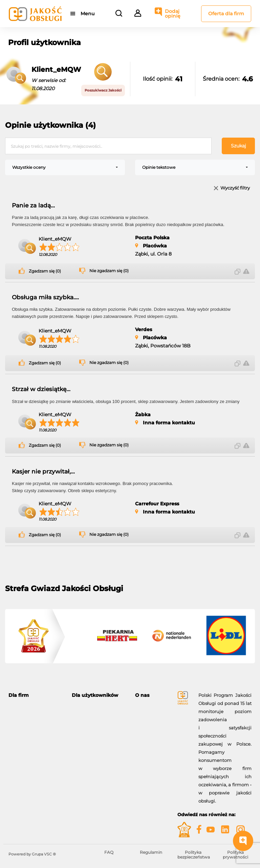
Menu (88, 14)
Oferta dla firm (226, 14)
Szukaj (239, 146)
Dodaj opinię (173, 14)
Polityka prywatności (235, 855)
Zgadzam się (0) (45, 271)
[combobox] (65, 167)
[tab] (35, 695)
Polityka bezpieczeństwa (194, 855)
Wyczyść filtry (235, 188)
